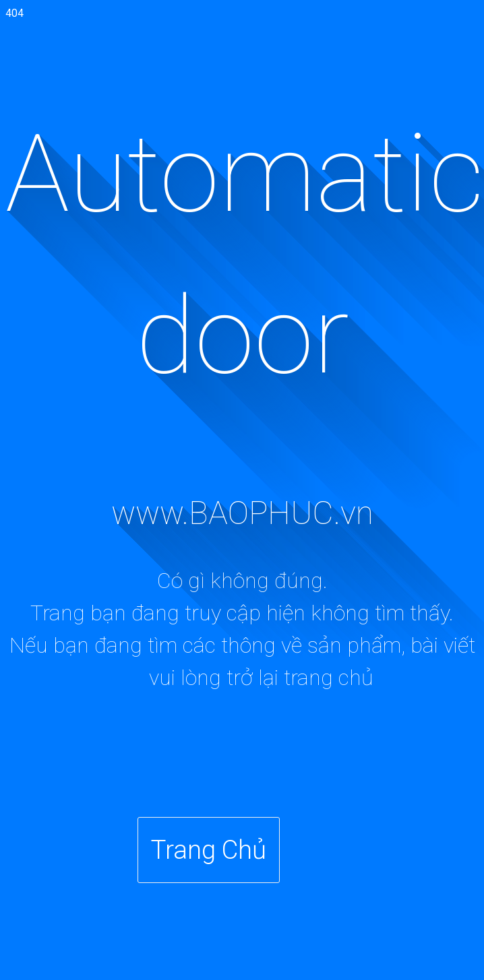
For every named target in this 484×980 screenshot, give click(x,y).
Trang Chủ (209, 850)
